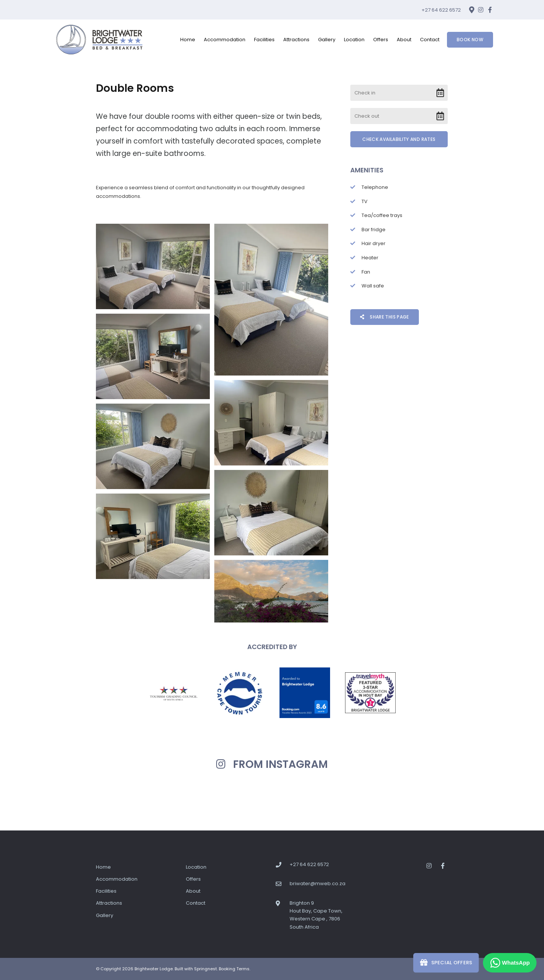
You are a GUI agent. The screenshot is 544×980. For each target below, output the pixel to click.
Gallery (327, 40)
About (404, 40)
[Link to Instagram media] (69, 798)
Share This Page (385, 317)
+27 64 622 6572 (441, 10)
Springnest (205, 969)
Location (354, 40)
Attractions (296, 40)
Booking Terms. (235, 969)
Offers (381, 40)
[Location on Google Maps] (471, 9)
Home (188, 40)
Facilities (264, 40)
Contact (430, 40)
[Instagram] (481, 10)
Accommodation (225, 40)
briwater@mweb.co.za (318, 883)
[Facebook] (490, 10)
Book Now (470, 40)
